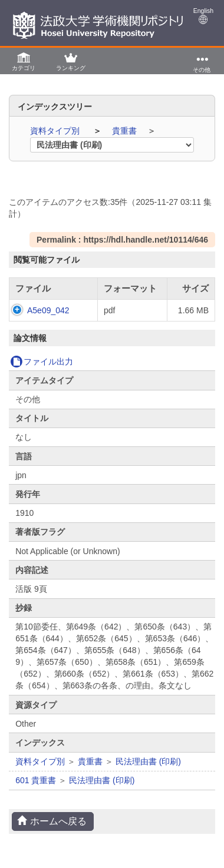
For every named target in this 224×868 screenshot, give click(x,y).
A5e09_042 (48, 310)
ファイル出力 (42, 362)
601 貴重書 (36, 780)
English (203, 16)
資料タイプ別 (56, 131)
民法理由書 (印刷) (148, 761)
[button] (24, 61)
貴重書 (126, 131)
